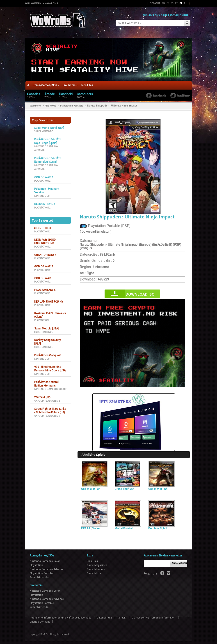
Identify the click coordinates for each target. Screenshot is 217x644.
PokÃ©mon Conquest (48, 354)
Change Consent (40, 620)
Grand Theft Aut (124, 488)
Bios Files (87, 84)
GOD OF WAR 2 (44, 176)
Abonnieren (179, 562)
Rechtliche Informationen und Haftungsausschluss (61, 616)
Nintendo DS (42, 194)
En (163, 3)
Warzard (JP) (42, 396)
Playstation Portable (72, 104)
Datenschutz (104, 616)
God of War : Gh (158, 488)
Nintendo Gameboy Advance (47, 567)
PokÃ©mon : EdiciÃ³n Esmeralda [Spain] (48, 159)
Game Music (94, 571)
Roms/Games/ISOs (46, 84)
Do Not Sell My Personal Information (154, 616)
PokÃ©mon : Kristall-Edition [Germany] (47, 382)
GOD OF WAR (42, 277)
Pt (176, 3)
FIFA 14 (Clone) (90, 527)
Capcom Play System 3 (47, 399)
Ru (186, 3)
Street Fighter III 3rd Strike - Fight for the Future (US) (50, 409)
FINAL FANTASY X (45, 288)
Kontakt (122, 616)
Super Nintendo (44, 130)
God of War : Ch (91, 488)
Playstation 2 (42, 179)
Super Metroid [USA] (46, 327)
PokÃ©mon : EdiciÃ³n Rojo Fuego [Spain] (48, 140)
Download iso (140, 293)
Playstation (41, 319)
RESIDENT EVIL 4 (45, 203)
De (181, 3)
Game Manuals (96, 567)
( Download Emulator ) (96, 230)
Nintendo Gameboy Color (50, 388)
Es (172, 3)
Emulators (70, 84)
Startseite (35, 104)
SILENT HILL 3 (43, 227)
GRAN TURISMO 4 (45, 253)
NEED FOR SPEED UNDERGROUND (45, 240)
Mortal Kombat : (124, 527)
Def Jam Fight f (158, 527)
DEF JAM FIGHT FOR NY (49, 300)
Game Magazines (97, 563)
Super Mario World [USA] (49, 126)
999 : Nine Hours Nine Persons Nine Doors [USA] (50, 367)
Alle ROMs (50, 104)
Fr (168, 3)
